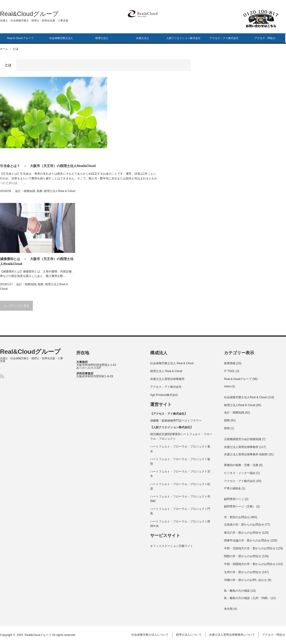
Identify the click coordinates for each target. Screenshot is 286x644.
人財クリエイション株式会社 (183, 38)
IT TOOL (230, 371)
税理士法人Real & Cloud (59, 191)
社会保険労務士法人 (61, 38)
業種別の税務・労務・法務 (241, 465)
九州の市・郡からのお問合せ (243, 572)
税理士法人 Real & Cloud (166, 371)
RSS (2, 376)
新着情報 (230, 363)
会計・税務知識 (25, 191)
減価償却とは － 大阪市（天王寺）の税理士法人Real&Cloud (37, 261)
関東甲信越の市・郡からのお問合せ (247, 541)
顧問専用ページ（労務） (240, 506)
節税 (227, 428)
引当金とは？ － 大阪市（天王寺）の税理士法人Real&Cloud (48, 166)
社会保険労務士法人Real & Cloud (245, 397)
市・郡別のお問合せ (237, 517)
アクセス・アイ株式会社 (224, 38)
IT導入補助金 (232, 488)
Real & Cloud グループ (20, 38)
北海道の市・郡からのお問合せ (244, 525)
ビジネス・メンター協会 (240, 473)
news (227, 386)
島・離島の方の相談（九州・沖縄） (247, 598)
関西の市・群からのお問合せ (243, 556)
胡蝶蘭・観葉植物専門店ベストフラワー (176, 421)
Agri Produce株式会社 (164, 395)
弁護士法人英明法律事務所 (167, 379)
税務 (40, 191)
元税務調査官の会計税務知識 (243, 439)
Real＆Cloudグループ (238, 379)
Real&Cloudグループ (29, 14)
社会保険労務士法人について (151, 635)
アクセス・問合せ (265, 38)
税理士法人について (190, 635)
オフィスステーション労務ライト (172, 546)
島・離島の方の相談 (237, 591)
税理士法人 (102, 38)
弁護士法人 (143, 38)
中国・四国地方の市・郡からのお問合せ (250, 564)
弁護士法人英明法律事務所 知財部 (246, 454)
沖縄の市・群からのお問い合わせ (245, 580)
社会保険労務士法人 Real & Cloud (172, 363)
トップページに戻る (16, 306)
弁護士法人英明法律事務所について (233, 635)
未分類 (228, 609)
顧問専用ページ (234, 499)
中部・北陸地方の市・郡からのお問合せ (250, 548)
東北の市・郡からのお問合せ (243, 533)
